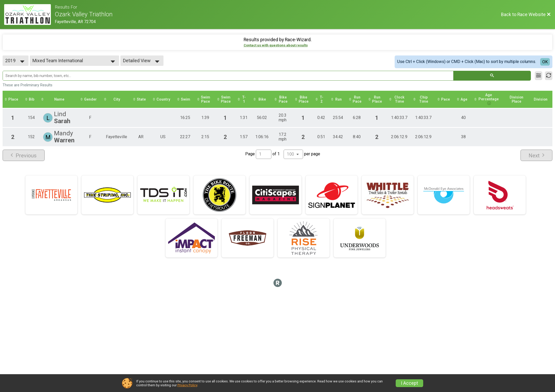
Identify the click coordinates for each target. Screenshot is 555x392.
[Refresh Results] (549, 76)
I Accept (409, 383)
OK (545, 62)
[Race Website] (29, 15)
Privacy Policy (187, 385)
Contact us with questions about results (276, 45)
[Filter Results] (539, 76)
